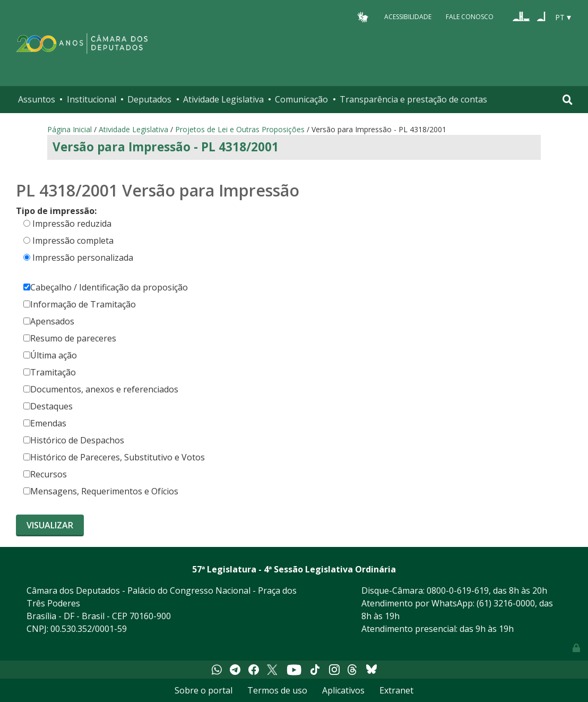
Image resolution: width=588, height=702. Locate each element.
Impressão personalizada (83, 258)
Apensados (49, 321)
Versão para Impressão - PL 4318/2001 (166, 147)
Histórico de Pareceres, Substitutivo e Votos (114, 457)
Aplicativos (343, 690)
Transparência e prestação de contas (413, 99)
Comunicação (301, 99)
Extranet (396, 690)
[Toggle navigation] (568, 100)
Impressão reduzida (72, 224)
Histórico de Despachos (74, 440)
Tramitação (50, 372)
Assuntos (37, 99)
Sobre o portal (204, 690)
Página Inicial (70, 129)
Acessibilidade (408, 17)
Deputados (149, 99)
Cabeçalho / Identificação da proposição (106, 287)
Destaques (48, 406)
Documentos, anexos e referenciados (101, 389)
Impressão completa (73, 241)
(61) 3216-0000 (506, 603)
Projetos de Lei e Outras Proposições (240, 129)
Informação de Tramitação (80, 304)
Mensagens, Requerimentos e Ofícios (101, 491)
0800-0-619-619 (458, 590)
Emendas (45, 423)
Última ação (50, 355)
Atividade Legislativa (223, 99)
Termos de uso (277, 690)
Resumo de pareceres (70, 338)
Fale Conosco (470, 17)
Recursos (45, 474)
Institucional (92, 99)
